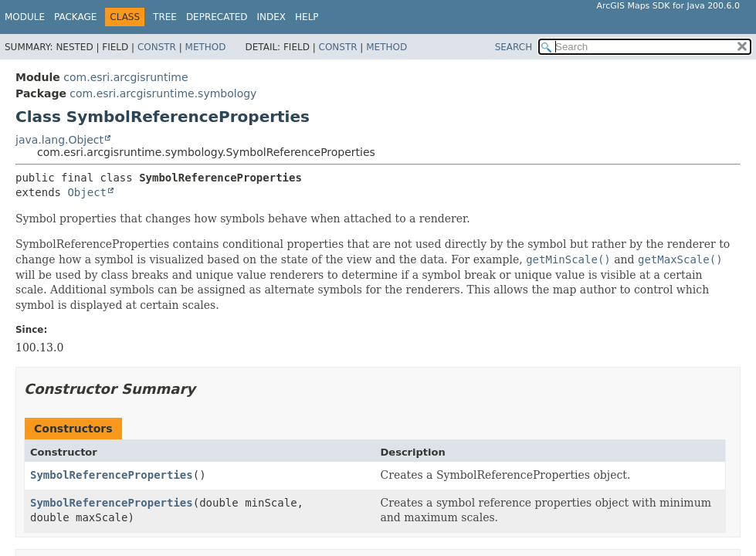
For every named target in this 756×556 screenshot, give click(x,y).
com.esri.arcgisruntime (125, 77)
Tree (165, 17)
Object (87, 192)
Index (272, 17)
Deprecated (217, 17)
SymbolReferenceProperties (112, 475)
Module (25, 17)
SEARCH (514, 47)
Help (307, 17)
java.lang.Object (59, 140)
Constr (157, 47)
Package (75, 17)
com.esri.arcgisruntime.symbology (163, 93)
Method (206, 47)
